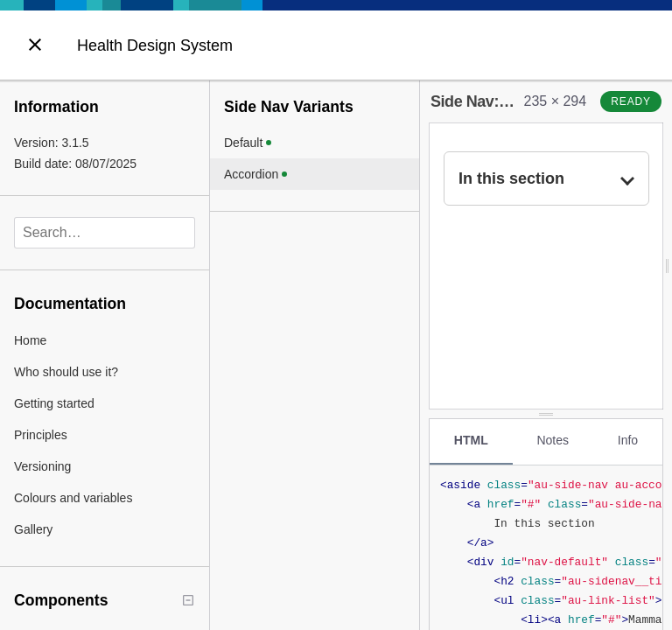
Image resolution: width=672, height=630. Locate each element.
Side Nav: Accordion (515, 101)
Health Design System (155, 45)
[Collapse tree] (188, 600)
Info (628, 440)
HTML (471, 440)
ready (631, 101)
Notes (553, 440)
